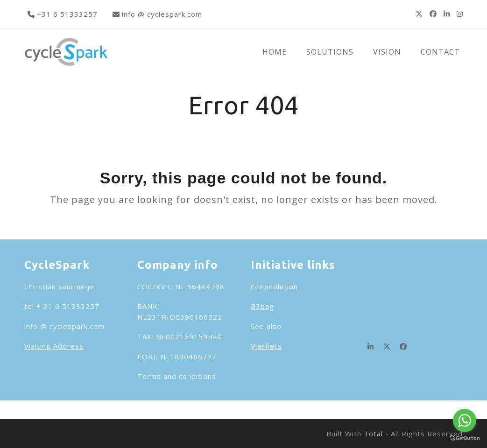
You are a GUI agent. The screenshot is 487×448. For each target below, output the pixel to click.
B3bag (262, 306)
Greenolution (274, 287)
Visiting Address (54, 346)
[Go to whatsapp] (465, 420)
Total (373, 434)
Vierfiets (266, 346)
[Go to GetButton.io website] (465, 438)
